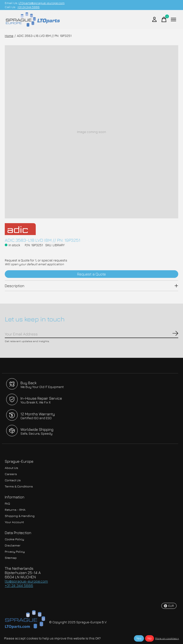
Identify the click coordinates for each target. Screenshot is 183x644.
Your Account (14, 522)
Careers (11, 474)
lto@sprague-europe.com (26, 581)
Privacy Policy (15, 552)
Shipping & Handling (20, 516)
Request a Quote (91, 274)
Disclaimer (13, 545)
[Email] (91, 334)
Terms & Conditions (19, 486)
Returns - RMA (15, 510)
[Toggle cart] (164, 20)
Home (9, 36)
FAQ (7, 504)
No (150, 638)
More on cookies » (167, 638)
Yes (139, 638)
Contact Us (13, 480)
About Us (11, 468)
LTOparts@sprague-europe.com (42, 3)
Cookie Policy (14, 539)
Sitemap (11, 558)
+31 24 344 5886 (28, 7)
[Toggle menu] (173, 20)
